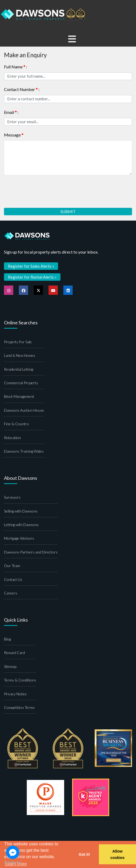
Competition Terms (19, 707)
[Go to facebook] (13, 852)
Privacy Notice (15, 694)
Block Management (19, 396)
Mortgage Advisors (19, 538)
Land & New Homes (20, 355)
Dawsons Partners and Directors (31, 552)
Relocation (12, 438)
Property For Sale (18, 342)
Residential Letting (19, 369)
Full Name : (16, 67)
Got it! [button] (84, 854)
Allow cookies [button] (117, 854)
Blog (7, 639)
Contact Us (13, 579)
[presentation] (44, 189)
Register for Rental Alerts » (32, 277)
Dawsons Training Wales (24, 451)
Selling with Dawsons (21, 511)
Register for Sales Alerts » (31, 266)
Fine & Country (16, 424)
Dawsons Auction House (24, 410)
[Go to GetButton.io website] (13, 863)
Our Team (12, 566)
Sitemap (10, 666)
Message (14, 135)
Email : (11, 112)
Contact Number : (22, 89)
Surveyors (12, 497)
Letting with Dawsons (21, 525)
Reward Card (14, 653)
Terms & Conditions (20, 680)
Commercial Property (21, 383)
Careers (11, 593)
